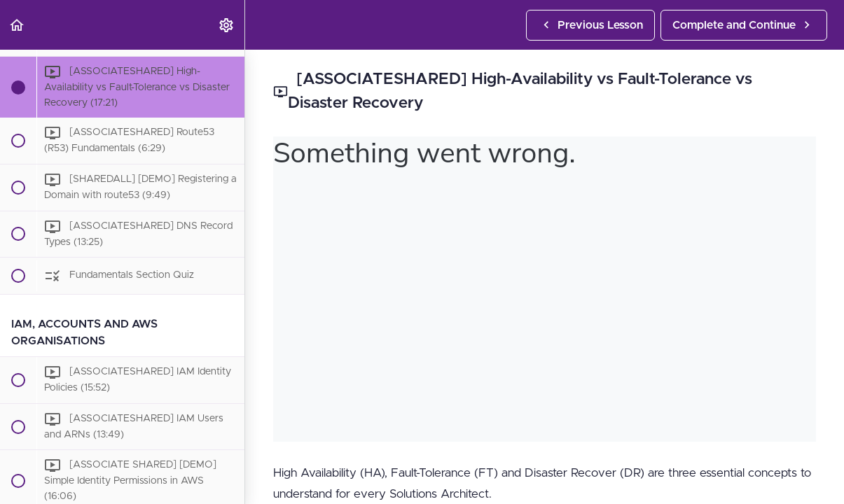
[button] (18, 25)
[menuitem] (227, 25)
